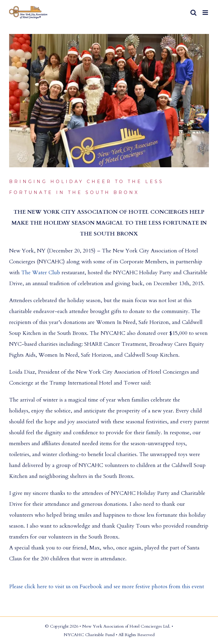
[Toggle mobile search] (193, 13)
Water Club (46, 273)
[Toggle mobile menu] (206, 13)
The (27, 273)
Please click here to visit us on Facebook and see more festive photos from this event (107, 587)
